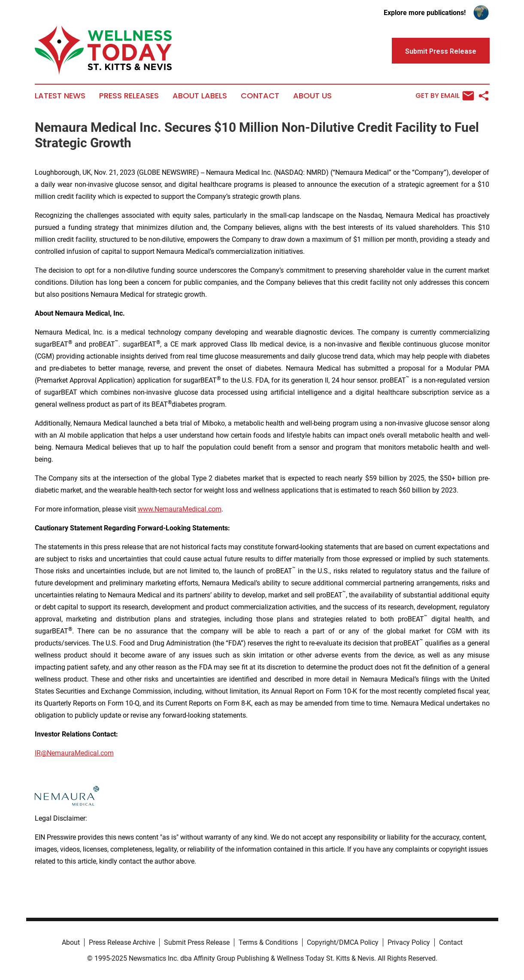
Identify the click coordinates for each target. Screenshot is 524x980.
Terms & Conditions (268, 942)
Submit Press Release (197, 942)
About (71, 942)
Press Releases (129, 96)
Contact (260, 96)
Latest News (60, 96)
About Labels (200, 96)
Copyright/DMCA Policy (343, 942)
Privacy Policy (409, 942)
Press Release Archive (122, 942)
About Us (312, 96)
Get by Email (445, 96)
